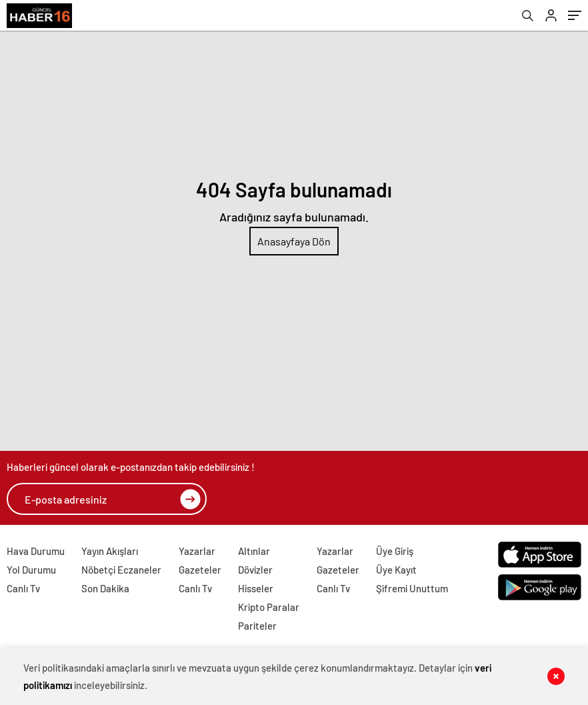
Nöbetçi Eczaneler (121, 570)
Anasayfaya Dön (294, 241)
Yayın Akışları (110, 551)
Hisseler (256, 588)
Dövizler (255, 570)
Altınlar (254, 551)
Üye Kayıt (396, 570)
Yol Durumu (31, 570)
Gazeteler (200, 570)
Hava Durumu (36, 551)
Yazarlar (197, 551)
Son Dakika (105, 588)
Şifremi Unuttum (412, 588)
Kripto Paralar (269, 607)
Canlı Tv (23, 588)
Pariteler (257, 626)
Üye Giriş (395, 551)
